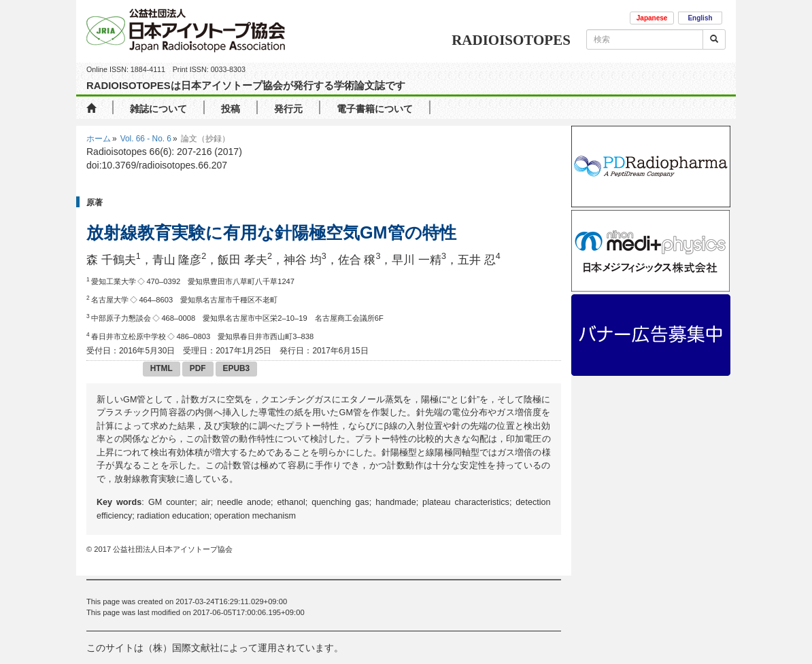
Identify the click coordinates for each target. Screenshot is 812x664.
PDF (198, 368)
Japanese (652, 18)
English (700, 18)
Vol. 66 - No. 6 (146, 139)
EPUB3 (237, 368)
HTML (162, 368)
